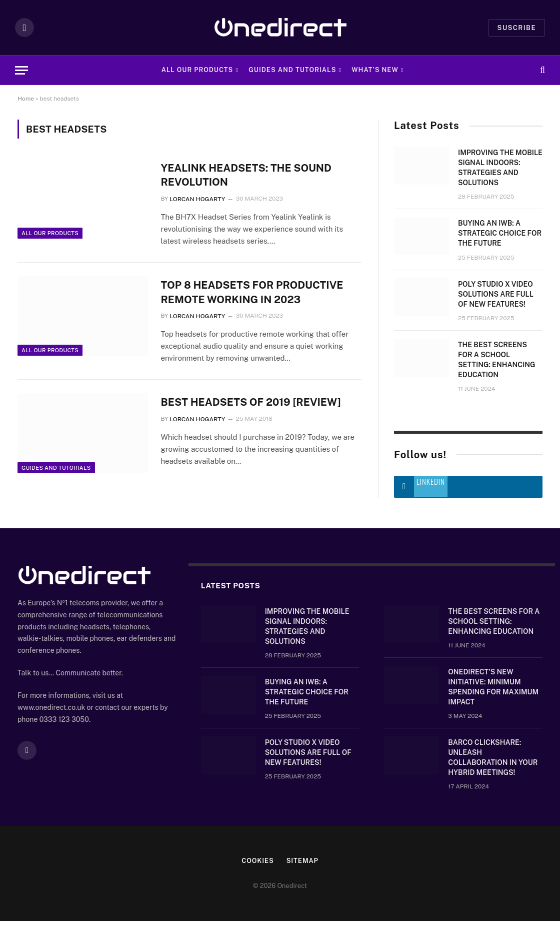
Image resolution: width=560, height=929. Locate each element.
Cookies (258, 869)
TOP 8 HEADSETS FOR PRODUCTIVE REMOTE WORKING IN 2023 (253, 293)
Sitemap (303, 869)
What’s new (375, 70)
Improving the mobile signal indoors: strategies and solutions (500, 168)
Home (26, 99)
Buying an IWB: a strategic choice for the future (500, 233)
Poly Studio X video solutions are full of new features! (496, 294)
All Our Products (197, 70)
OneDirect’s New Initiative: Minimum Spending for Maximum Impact (493, 695)
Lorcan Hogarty (197, 199)
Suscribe (517, 28)
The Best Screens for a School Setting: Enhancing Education (497, 360)
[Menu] (21, 70)
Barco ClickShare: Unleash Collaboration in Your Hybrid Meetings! (493, 765)
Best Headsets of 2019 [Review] (252, 403)
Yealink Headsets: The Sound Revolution (247, 175)
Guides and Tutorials (292, 70)
